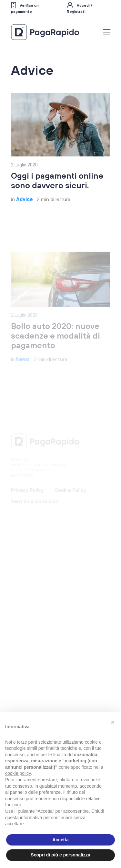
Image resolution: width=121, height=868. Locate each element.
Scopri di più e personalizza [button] (60, 855)
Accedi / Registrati (79, 8)
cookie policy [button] (18, 773)
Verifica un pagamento (25, 8)
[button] (113, 722)
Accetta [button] (60, 840)
